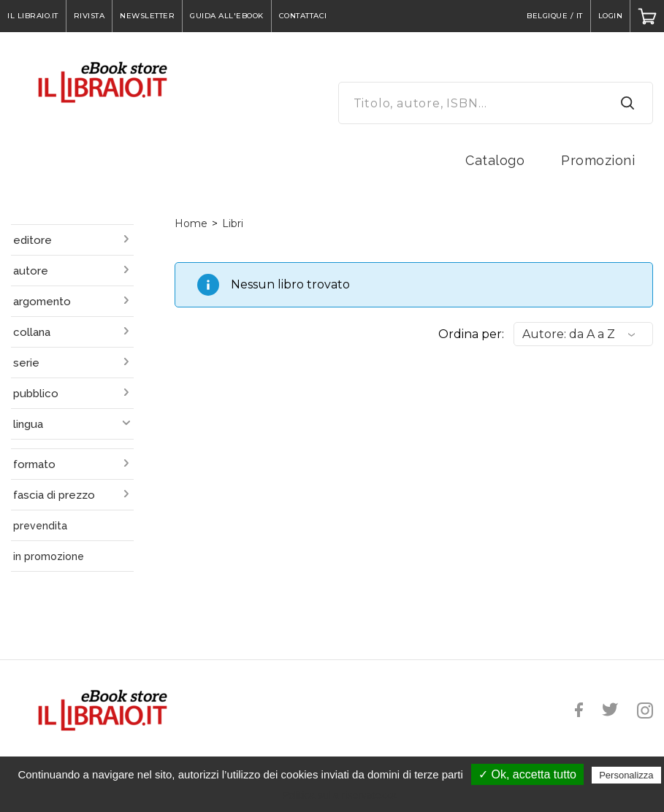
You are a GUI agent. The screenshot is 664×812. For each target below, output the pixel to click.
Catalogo (495, 160)
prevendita (40, 526)
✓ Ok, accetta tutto (527, 774)
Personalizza (626, 775)
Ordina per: (471, 334)
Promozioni (598, 160)
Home (191, 223)
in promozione (49, 556)
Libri (233, 223)
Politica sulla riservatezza (339, 795)
